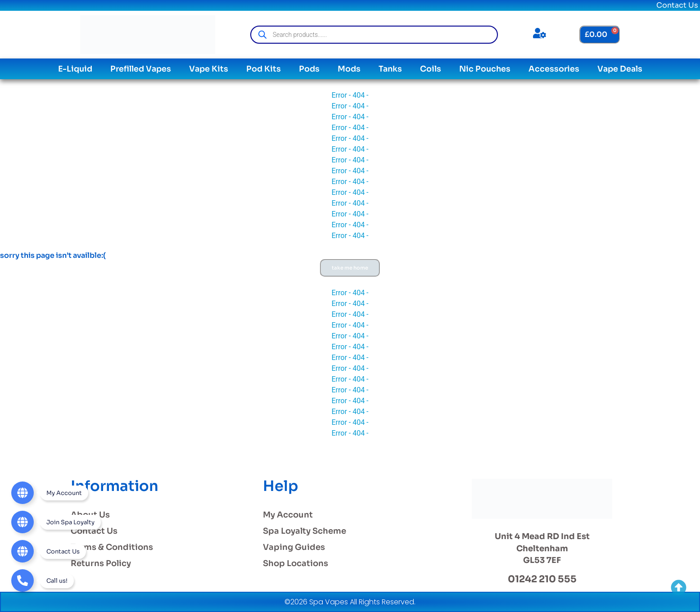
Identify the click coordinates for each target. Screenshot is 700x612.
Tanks (390, 69)
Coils (431, 69)
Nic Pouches (485, 69)
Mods (349, 69)
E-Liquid (75, 69)
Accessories (554, 69)
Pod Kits (264, 69)
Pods (309, 69)
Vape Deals (620, 69)
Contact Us (677, 5)
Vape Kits (209, 69)
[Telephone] (43, 580)
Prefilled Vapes (141, 69)
